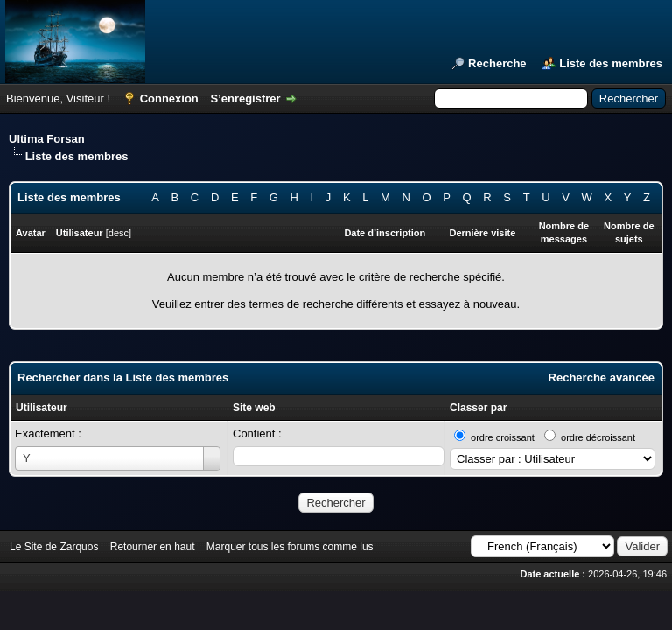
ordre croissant (503, 437)
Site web (254, 408)
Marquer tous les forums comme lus (290, 547)
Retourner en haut (153, 547)
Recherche (497, 63)
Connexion (169, 98)
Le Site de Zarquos (54, 547)
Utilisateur (42, 408)
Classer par (478, 408)
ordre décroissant (598, 437)
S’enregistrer (245, 98)
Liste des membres (611, 63)
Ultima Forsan (47, 139)
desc (119, 233)
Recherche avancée (602, 378)
